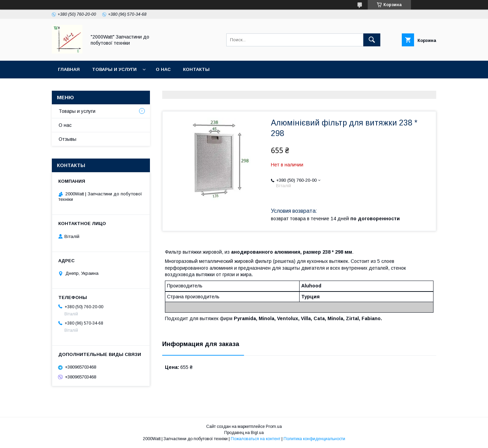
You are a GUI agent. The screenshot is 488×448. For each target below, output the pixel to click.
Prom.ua (274, 427)
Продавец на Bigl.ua (244, 433)
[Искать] (372, 40)
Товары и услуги (114, 69)
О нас (163, 69)
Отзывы (67, 139)
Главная (69, 69)
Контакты (196, 69)
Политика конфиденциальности (314, 439)
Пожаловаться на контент (256, 439)
